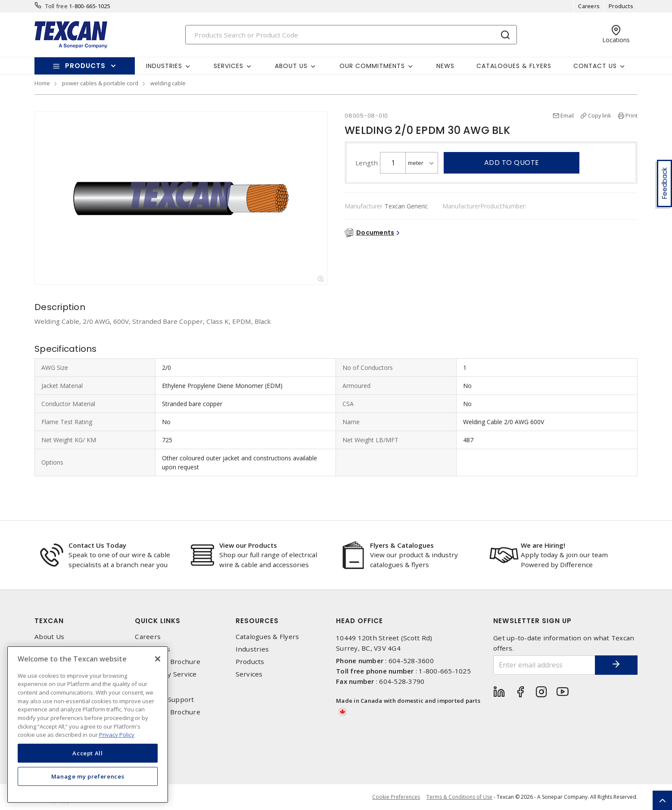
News (445, 66)
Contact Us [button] (595, 66)
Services (249, 674)
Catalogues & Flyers (514, 66)
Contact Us (152, 649)
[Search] (351, 35)
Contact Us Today (97, 545)
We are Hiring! (543, 545)
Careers (589, 6)
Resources (257, 621)
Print (632, 115)
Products (621, 6)
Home (42, 83)
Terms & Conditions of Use (459, 797)
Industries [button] (164, 66)
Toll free (56, 6)
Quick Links (158, 621)
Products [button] (85, 66)
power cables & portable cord (100, 83)
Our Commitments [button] (372, 66)
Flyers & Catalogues (402, 545)
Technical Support (164, 700)
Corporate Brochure (168, 662)
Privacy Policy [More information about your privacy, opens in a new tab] (117, 735)
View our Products (248, 545)
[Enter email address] (544, 665)
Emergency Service (166, 674)
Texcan (49, 621)
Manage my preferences (88, 776)
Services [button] (229, 66)
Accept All (88, 753)
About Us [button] (291, 66)
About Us (49, 637)
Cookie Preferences (396, 797)
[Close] (158, 659)
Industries (252, 649)
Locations (150, 687)
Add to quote (512, 163)
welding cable (168, 83)
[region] (88, 725)
